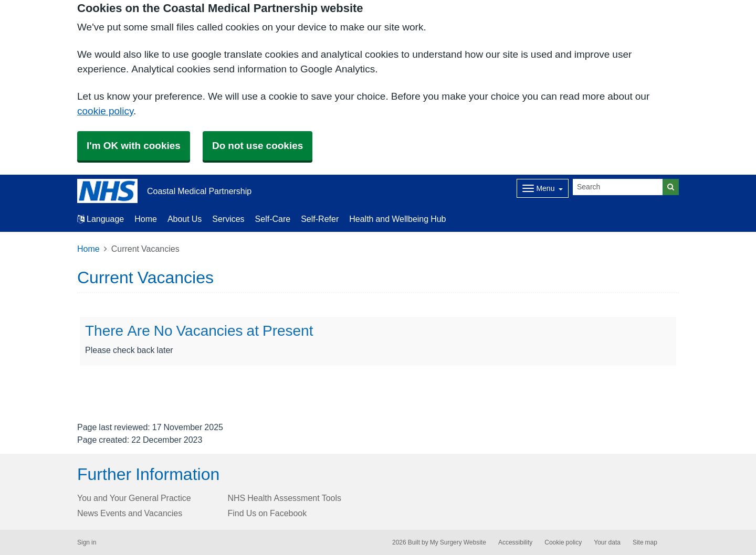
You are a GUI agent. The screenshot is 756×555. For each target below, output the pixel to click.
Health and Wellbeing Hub (397, 219)
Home (146, 219)
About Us (185, 219)
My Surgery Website (458, 542)
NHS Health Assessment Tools (285, 498)
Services (228, 219)
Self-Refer (320, 219)
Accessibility (515, 542)
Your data (607, 542)
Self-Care (273, 219)
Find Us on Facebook (267, 513)
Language (101, 219)
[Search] (618, 187)
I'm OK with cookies (134, 146)
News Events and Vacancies (130, 513)
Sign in (87, 542)
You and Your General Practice (134, 498)
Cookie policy (563, 542)
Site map (645, 542)
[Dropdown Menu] (543, 188)
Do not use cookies (258, 146)
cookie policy (105, 111)
